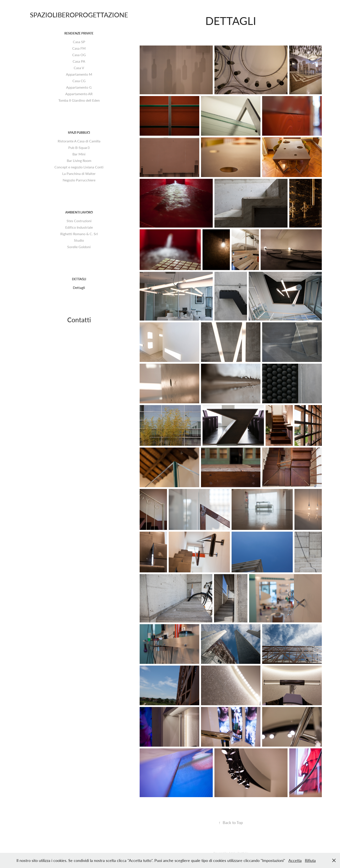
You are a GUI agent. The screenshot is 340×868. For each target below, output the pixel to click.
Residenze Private (79, 33)
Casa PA (79, 61)
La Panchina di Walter (79, 173)
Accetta (295, 860)
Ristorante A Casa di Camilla (79, 141)
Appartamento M (79, 74)
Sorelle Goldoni (79, 247)
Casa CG (79, 81)
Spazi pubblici (79, 133)
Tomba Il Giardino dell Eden (79, 100)
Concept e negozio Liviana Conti (79, 167)
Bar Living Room (79, 160)
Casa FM (79, 48)
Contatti (79, 320)
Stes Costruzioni (79, 221)
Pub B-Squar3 (79, 147)
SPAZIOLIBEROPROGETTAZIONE (79, 15)
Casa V (79, 68)
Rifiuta (310, 860)
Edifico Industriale (79, 227)
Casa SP (79, 42)
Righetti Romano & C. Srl (79, 234)
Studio (79, 240)
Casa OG (79, 55)
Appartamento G (79, 87)
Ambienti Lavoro (79, 212)
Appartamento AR (79, 94)
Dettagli (79, 279)
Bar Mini (79, 154)
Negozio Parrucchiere (79, 180)
